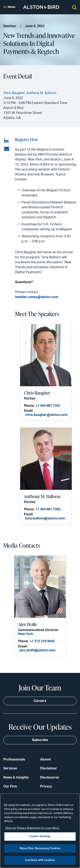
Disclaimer (49, 768)
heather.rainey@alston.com (37, 297)
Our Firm (10, 786)
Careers (40, 701)
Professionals (14, 759)
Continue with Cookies (40, 860)
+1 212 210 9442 (42, 641)
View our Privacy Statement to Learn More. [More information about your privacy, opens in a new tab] (32, 828)
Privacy (46, 786)
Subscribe (40, 740)
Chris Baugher (37, 393)
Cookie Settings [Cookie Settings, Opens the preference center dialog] (40, 836)
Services (10, 768)
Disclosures (50, 777)
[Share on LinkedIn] (7, 141)
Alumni (45, 759)
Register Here (27, 139)
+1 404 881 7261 (48, 406)
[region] (40, 831)
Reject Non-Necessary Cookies (40, 848)
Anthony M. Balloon (42, 496)
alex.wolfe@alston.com (37, 650)
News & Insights (16, 777)
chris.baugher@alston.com (46, 415)
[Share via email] (7, 149)
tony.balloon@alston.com (45, 518)
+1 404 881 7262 (48, 509)
